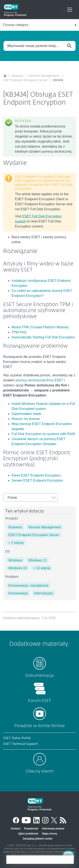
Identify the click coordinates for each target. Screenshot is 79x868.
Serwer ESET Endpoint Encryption (37, 480)
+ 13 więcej (42, 568)
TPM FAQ (19, 332)
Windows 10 (18, 568)
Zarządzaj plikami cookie (38, 839)
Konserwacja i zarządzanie (28, 585)
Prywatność (31, 829)
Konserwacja (18, 593)
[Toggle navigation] (70, 10)
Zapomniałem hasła (26, 414)
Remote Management (45, 76)
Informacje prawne (53, 829)
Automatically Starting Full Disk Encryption (43, 337)
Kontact (15, 829)
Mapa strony (50, 834)
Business (18, 76)
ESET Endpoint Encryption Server (26, 80)
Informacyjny (44, 593)
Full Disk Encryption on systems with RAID (43, 434)
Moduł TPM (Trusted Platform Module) (40, 327)
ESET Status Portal (17, 738)
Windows (15, 560)
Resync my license (26, 419)
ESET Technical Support (21, 744)
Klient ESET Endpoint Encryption (36, 475)
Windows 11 (38, 560)
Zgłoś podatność (28, 834)
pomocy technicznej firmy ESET (40, 380)
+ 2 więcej (16, 543)
